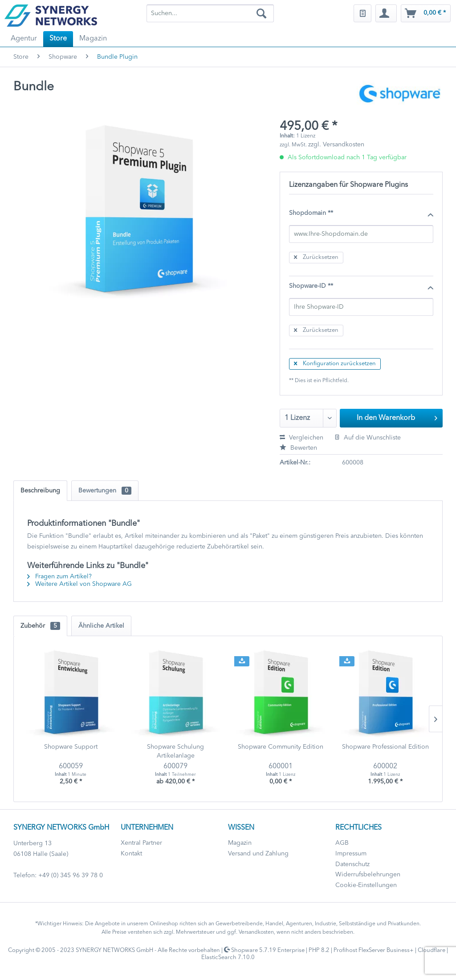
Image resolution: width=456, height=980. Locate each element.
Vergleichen (301, 438)
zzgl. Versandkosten (336, 145)
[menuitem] (210, 13)
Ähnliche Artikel (101, 626)
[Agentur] (24, 39)
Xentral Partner (141, 843)
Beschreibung (40, 491)
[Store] (58, 39)
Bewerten (298, 448)
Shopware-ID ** (361, 286)
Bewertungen (105, 491)
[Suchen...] (210, 13)
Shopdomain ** (361, 214)
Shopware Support (71, 747)
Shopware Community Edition (281, 747)
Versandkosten (256, 932)
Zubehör (40, 626)
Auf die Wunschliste (368, 438)
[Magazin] (93, 39)
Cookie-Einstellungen (366, 885)
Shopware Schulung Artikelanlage (175, 751)
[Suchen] (261, 13)
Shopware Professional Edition (385, 747)
